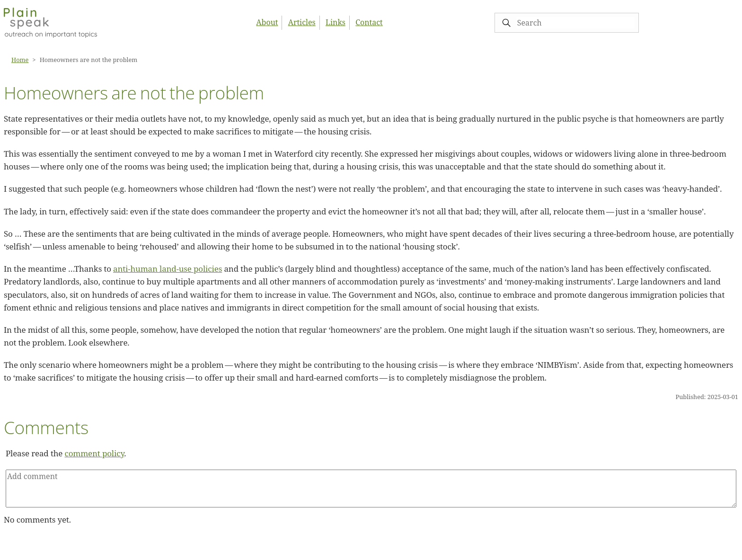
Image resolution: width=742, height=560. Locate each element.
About (267, 22)
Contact (369, 22)
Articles (302, 22)
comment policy (95, 453)
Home (20, 60)
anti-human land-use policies (168, 269)
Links (336, 22)
